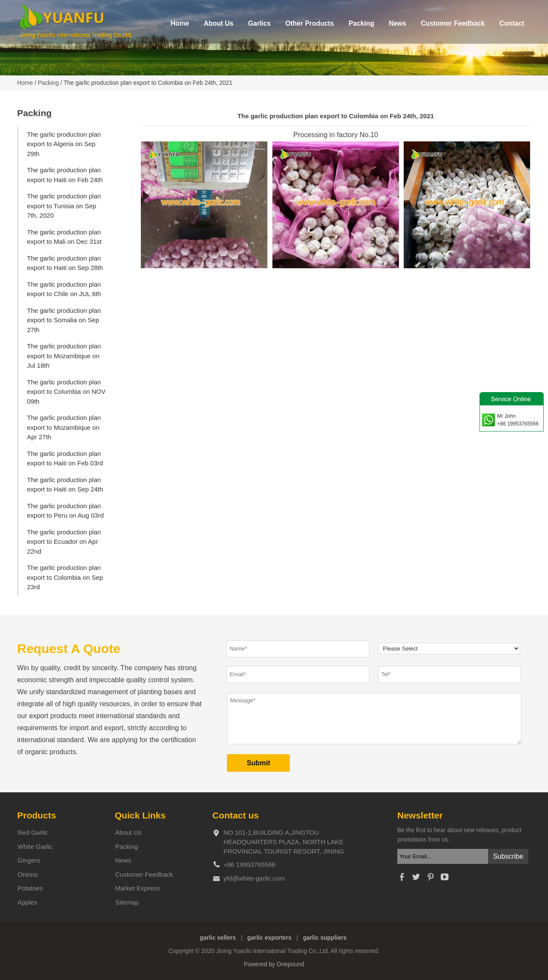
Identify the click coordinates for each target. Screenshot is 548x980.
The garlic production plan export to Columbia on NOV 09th (66, 392)
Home (180, 23)
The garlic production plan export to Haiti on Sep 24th (65, 485)
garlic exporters (270, 938)
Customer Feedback (453, 23)
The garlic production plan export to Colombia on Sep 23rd (65, 577)
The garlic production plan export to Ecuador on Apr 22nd (64, 542)
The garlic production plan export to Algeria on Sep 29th (64, 144)
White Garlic (35, 847)
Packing (361, 23)
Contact (512, 23)
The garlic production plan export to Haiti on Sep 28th (65, 263)
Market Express (137, 888)
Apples (27, 902)
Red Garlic (33, 832)
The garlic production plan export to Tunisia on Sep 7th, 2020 (64, 206)
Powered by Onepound (274, 964)
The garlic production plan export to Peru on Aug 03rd (65, 511)
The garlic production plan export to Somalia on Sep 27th (64, 320)
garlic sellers (218, 938)
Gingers (29, 860)
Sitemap (127, 902)
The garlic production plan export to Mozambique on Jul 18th (64, 356)
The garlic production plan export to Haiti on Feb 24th (65, 175)
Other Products (310, 23)
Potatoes (30, 888)
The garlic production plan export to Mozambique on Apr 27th (64, 427)
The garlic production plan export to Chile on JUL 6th (64, 289)
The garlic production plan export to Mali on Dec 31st (64, 237)
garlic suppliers (325, 938)
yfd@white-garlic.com (254, 878)
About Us (219, 23)
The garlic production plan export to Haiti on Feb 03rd (65, 459)
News (398, 23)
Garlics (259, 23)
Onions (28, 874)
